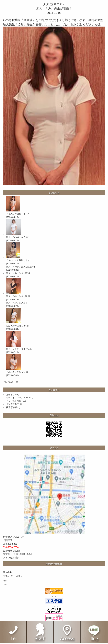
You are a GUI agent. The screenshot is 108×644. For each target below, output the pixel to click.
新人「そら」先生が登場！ (19, 273)
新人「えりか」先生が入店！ (20, 349)
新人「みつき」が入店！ (18, 237)
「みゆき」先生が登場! (17, 372)
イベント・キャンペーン (18, 398)
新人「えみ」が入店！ (17, 303)
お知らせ (10, 394)
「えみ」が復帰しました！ (19, 214)
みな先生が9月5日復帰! (17, 326)
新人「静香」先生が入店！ (19, 296)
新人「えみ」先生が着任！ (54, 8)
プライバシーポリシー (14, 576)
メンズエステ (13, 404)
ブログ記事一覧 (11, 382)
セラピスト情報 (14, 401)
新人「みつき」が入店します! (20, 267)
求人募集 (7, 572)
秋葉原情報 (12, 407)
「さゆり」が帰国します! (18, 260)
